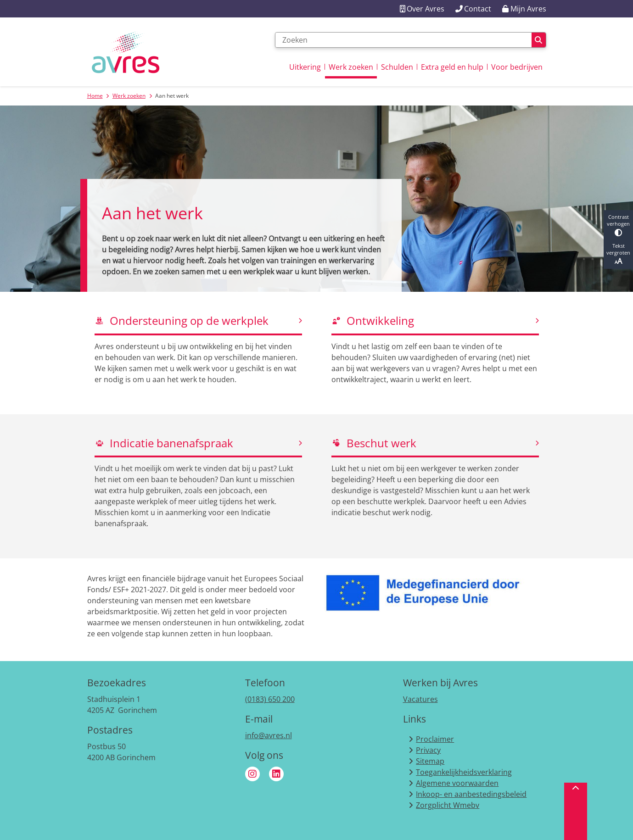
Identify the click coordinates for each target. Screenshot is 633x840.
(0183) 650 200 (270, 699)
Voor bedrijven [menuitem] (517, 67)
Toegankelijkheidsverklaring (464, 772)
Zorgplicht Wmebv (448, 805)
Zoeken (538, 40)
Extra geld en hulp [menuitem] (452, 67)
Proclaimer (435, 739)
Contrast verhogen (618, 225)
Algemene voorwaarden (457, 783)
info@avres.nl (269, 735)
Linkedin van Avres (276, 774)
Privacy (428, 750)
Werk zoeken (129, 96)
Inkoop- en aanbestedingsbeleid (471, 794)
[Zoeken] (403, 40)
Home (95, 96)
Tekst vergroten (618, 254)
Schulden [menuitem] (397, 67)
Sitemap (430, 761)
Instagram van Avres (252, 774)
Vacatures (420, 699)
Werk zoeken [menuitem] (351, 67)
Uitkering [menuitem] (305, 67)
